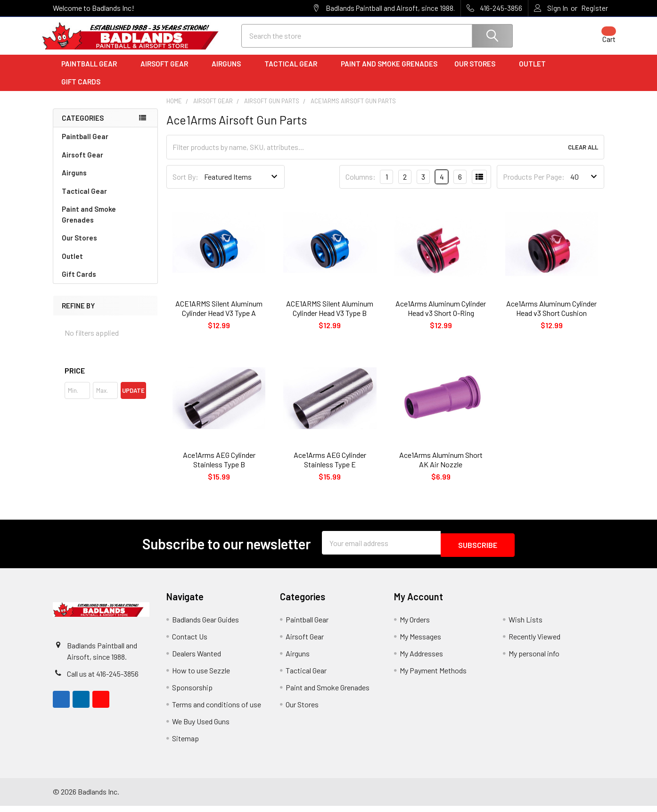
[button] (105, 379)
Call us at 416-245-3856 (103, 680)
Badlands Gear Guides (205, 626)
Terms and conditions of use (217, 710)
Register (595, 8)
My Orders (415, 626)
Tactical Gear (294, 72)
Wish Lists (526, 626)
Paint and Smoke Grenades (389, 72)
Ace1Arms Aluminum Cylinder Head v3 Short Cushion (551, 317)
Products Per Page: (534, 185)
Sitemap (185, 744)
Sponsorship (192, 693)
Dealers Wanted (197, 659)
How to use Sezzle (201, 676)
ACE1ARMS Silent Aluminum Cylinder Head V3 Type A (219, 317)
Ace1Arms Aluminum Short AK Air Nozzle (441, 468)
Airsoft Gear (168, 72)
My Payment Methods (433, 676)
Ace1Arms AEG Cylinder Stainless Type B (219, 468)
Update (133, 399)
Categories (83, 126)
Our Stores (478, 72)
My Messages (420, 642)
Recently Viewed (534, 642)
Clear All (583, 156)
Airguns (230, 72)
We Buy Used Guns (201, 727)
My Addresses (421, 659)
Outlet (536, 72)
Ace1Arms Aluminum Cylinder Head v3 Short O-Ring (441, 317)
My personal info (534, 659)
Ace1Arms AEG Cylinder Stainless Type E (330, 468)
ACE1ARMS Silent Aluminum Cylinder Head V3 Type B (330, 317)
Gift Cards (81, 90)
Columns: (361, 185)
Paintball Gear (92, 72)
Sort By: (185, 185)
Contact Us (190, 642)
